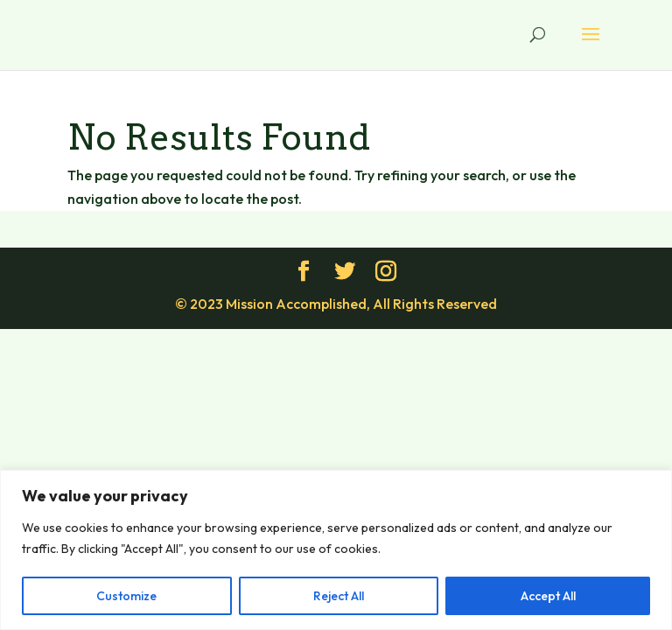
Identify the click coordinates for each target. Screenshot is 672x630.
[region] (336, 550)
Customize (126, 596)
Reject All (339, 596)
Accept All (548, 596)
